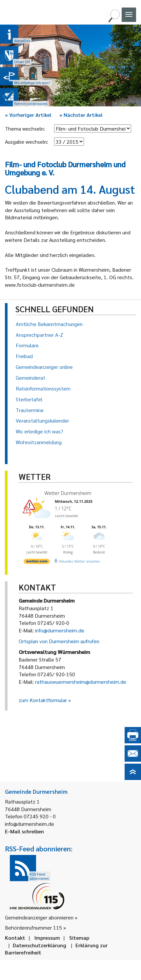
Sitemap (79, 938)
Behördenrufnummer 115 (33, 927)
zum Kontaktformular (43, 700)
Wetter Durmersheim (68, 493)
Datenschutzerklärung (40, 945)
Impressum (47, 938)
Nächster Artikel (81, 115)
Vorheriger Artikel (28, 115)
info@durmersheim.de (60, 630)
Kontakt (15, 938)
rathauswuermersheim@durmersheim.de (81, 682)
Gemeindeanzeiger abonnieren (39, 917)
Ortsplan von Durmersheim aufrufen (59, 641)
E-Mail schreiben (24, 831)
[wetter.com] (37, 563)
